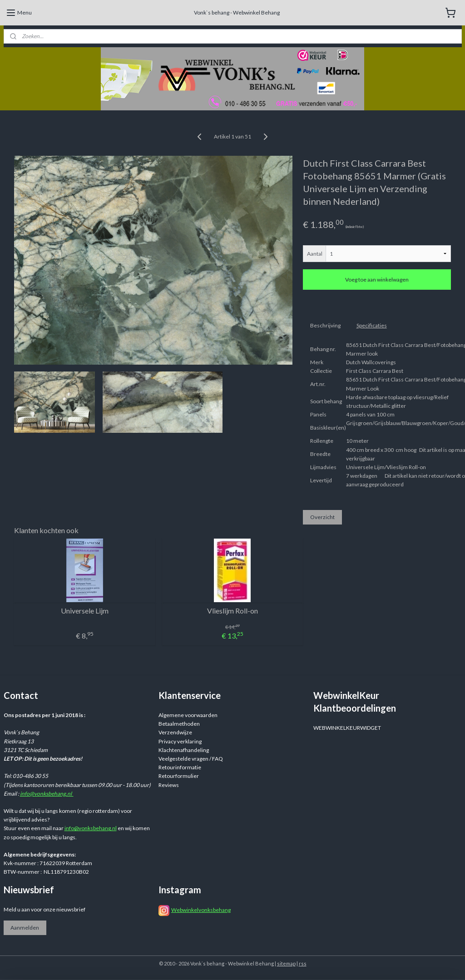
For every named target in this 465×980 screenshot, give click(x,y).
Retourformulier (179, 776)
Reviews (169, 785)
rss (303, 963)
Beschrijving (325, 325)
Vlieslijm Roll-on (232, 611)
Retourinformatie (180, 767)
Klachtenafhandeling (184, 750)
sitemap (286, 963)
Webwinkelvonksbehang (201, 910)
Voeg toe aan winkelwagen (377, 280)
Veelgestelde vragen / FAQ (191, 759)
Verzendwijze (175, 732)
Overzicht (322, 517)
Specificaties (372, 325)
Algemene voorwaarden (188, 715)
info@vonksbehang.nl (47, 794)
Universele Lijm (85, 611)
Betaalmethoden (179, 724)
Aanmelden (25, 928)
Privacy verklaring (180, 741)
